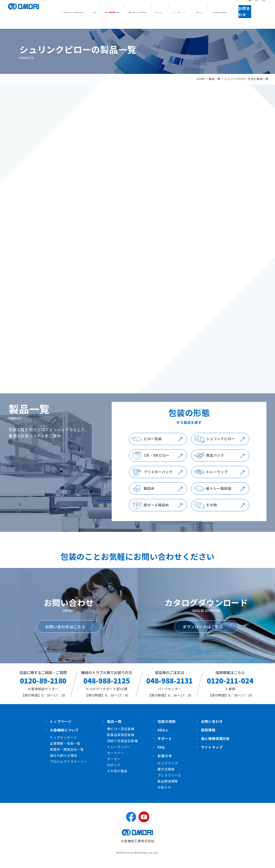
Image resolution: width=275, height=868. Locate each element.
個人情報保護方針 (215, 744)
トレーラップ (217, 477)
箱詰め (149, 494)
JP (249, 5)
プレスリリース (169, 780)
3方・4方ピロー (157, 461)
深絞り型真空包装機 (122, 746)
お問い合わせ (212, 727)
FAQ (199, 14)
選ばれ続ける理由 (63, 761)
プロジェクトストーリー (69, 767)
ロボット (114, 770)
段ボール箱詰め (156, 510)
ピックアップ (168, 768)
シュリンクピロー (220, 444)
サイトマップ (212, 752)
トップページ (61, 727)
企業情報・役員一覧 (65, 749)
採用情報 (219, 14)
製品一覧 (215, 79)
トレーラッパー (119, 752)
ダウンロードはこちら (203, 632)
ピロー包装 (153, 444)
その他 (211, 510)
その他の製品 (117, 776)
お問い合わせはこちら (65, 632)
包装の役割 (137, 14)
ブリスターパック (158, 477)
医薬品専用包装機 (121, 740)
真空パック (215, 461)
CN (264, 5)
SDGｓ (163, 735)
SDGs (160, 14)
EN (256, 5)
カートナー (115, 758)
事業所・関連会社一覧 (67, 755)
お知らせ (165, 761)
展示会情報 (166, 774)
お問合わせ (257, 19)
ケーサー (114, 764)
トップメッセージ (63, 743)
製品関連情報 (168, 786)
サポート (180, 14)
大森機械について (64, 735)
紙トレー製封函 (219, 494)
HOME (201, 79)
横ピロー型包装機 (121, 734)
